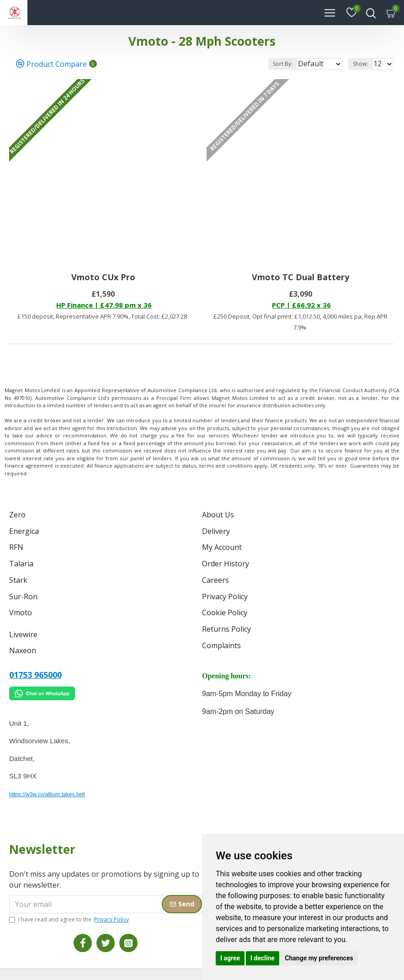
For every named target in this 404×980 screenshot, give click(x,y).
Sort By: (258, 64)
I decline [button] (263, 958)
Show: (360, 64)
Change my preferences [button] (319, 958)
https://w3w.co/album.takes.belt (47, 775)
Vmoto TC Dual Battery (300, 277)
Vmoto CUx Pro (103, 277)
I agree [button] (230, 958)
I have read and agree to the (70, 900)
